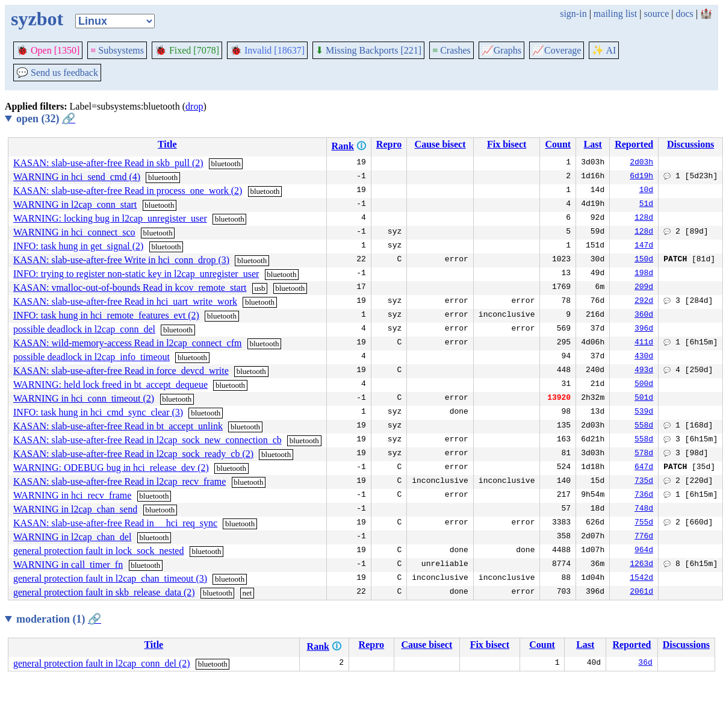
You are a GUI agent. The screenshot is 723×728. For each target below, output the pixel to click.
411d (644, 343)
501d (644, 399)
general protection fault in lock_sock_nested (98, 551)
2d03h (641, 163)
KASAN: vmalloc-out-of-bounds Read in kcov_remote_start (130, 288)
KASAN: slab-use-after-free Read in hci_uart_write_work (125, 301)
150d (644, 260)
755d (644, 523)
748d (644, 509)
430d (644, 357)
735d (644, 482)
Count (558, 144)
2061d (641, 593)
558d (644, 426)
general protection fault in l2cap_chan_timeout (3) (110, 578)
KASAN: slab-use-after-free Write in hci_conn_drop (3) (121, 260)
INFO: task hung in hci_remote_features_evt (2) (106, 315)
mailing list (615, 14)
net (247, 593)
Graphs (501, 50)
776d (644, 537)
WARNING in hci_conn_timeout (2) (84, 398)
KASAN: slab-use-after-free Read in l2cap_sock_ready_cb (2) (133, 454)
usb (259, 288)
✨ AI (604, 50)
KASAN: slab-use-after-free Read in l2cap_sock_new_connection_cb (147, 440)
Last (593, 144)
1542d (641, 579)
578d (644, 454)
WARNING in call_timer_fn (68, 565)
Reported (634, 144)
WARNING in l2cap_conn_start (75, 204)
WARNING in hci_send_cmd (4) (77, 177)
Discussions (690, 144)
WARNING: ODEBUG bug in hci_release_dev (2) (111, 468)
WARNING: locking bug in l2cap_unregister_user (110, 218)
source (657, 14)
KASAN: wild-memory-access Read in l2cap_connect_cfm (127, 343)
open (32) (46, 119)
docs (684, 14)
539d (644, 412)
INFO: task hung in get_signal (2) (78, 246)
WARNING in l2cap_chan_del (72, 537)
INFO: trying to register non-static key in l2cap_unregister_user (136, 274)
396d (644, 329)
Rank (343, 146)
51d (646, 205)
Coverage (557, 50)
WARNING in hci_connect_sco (74, 232)
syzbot (37, 19)
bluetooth (226, 163)
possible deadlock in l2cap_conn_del (84, 329)
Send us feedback (57, 73)
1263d (641, 565)
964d (644, 551)
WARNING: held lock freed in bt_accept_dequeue (110, 384)
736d (644, 496)
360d (644, 316)
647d (644, 468)
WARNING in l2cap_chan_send (75, 509)
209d (644, 288)
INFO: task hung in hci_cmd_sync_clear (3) (98, 412)
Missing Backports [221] (368, 50)
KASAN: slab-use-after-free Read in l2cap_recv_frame (119, 481)
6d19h (641, 177)
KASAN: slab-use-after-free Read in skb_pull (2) (108, 163)
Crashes (451, 50)
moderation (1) (59, 619)
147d (644, 246)
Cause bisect (440, 144)
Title (167, 144)
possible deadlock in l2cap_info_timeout (92, 357)
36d (645, 664)
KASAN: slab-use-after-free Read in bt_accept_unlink (118, 426)
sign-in (573, 14)
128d (644, 219)
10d (646, 191)
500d (644, 385)
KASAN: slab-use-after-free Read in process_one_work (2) (128, 191)
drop (194, 106)
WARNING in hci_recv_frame (72, 495)
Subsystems (117, 50)
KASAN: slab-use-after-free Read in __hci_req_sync (115, 523)
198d (644, 274)
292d (644, 302)
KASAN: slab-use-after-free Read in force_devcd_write (121, 371)
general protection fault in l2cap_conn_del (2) (102, 663)
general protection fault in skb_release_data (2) (104, 592)
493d (644, 371)
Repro (389, 144)
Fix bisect (507, 144)
